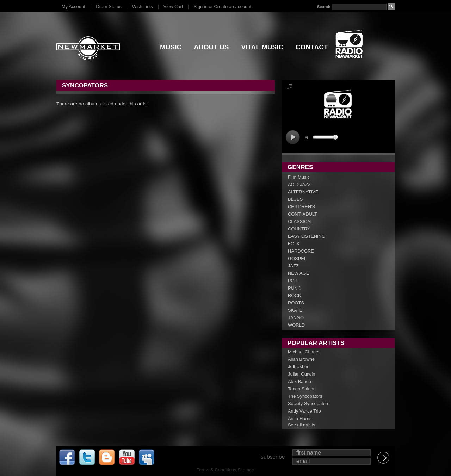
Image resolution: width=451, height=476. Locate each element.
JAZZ (293, 266)
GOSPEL (297, 258)
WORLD (296, 325)
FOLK (294, 244)
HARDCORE (301, 251)
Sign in (200, 7)
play (293, 137)
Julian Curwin (301, 374)
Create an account (233, 7)
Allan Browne (301, 359)
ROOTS (296, 303)
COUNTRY (299, 229)
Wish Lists (143, 7)
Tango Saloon (302, 389)
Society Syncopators (309, 404)
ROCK (294, 295)
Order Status (109, 7)
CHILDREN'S (301, 207)
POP (293, 281)
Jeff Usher (298, 367)
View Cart (173, 7)
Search (324, 7)
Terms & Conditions (217, 470)
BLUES (295, 199)
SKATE (295, 310)
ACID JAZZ (299, 184)
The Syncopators (305, 396)
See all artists (301, 425)
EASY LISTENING (307, 236)
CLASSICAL (300, 221)
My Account (73, 7)
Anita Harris (300, 418)
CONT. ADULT (302, 214)
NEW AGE (298, 273)
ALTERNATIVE (303, 192)
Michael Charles (304, 352)
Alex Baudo (299, 381)
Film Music (299, 177)
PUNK (294, 288)
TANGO (296, 318)
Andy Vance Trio (304, 411)
